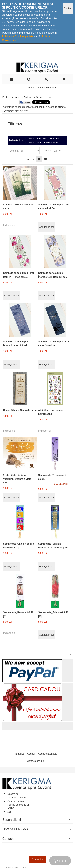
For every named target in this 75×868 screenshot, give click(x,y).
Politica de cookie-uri (18, 805)
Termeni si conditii (17, 798)
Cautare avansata (48, 754)
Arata (48, 151)
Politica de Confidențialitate (18, 36)
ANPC (11, 808)
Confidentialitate (16, 801)
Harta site (19, 754)
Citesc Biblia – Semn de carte (20, 410)
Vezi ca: (31, 159)
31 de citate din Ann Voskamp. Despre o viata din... (17, 479)
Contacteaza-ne (35, 761)
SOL (10, 812)
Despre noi (13, 794)
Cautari (31, 754)
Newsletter (37, 859)
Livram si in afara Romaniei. (42, 88)
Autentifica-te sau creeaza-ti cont (20, 107)
